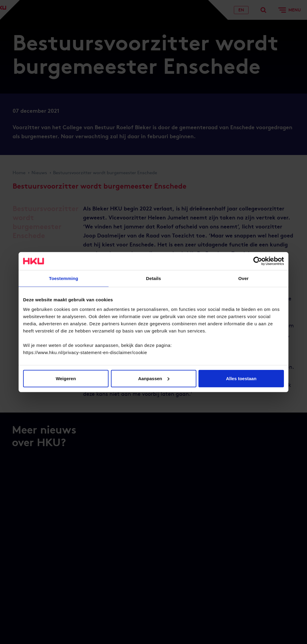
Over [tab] (244, 278)
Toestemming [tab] (64, 278)
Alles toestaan (241, 378)
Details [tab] (153, 278)
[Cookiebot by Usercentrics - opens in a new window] (258, 261)
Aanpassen (154, 378)
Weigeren (66, 378)
